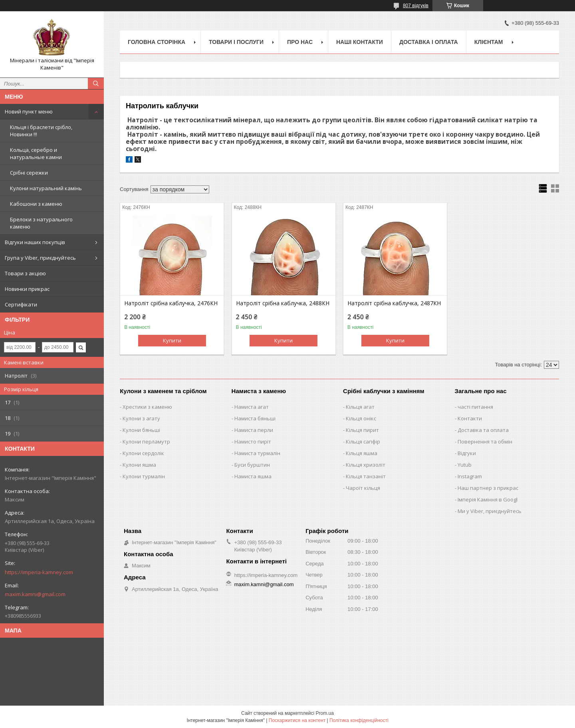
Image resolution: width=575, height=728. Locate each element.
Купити (172, 340)
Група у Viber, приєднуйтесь (40, 258)
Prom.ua (325, 713)
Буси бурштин (252, 465)
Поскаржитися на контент (297, 720)
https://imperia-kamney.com (39, 572)
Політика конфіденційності (359, 720)
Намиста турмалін (257, 453)
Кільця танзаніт (366, 476)
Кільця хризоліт (366, 465)
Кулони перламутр (146, 442)
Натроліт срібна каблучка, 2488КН (283, 303)
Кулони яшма (139, 465)
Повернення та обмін (485, 442)
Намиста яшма (253, 476)
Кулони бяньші (141, 430)
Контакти (470, 418)
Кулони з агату (141, 418)
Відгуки (467, 453)
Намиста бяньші (255, 418)
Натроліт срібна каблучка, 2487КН (394, 303)
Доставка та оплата (483, 430)
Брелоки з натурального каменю (41, 223)
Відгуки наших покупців (35, 242)
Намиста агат (252, 407)
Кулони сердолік (143, 453)
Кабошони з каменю (36, 204)
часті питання (475, 407)
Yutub (465, 465)
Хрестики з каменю (147, 407)
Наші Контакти (360, 42)
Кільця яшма (362, 453)
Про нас (300, 42)
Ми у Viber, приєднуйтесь (490, 511)
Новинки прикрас (27, 289)
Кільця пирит (362, 430)
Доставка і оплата (429, 42)
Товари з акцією (25, 273)
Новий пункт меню (29, 111)
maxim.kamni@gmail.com (35, 594)
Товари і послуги (236, 42)
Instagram (470, 476)
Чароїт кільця (363, 488)
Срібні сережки (29, 173)
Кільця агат (360, 407)
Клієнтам (489, 42)
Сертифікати (21, 304)
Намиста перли (254, 430)
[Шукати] (96, 84)
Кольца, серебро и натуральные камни (36, 153)
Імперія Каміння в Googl (488, 499)
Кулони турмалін (144, 476)
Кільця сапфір (363, 442)
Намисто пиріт (253, 442)
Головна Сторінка (157, 42)
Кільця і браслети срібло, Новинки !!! (41, 131)
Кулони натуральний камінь (46, 188)
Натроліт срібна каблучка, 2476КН (171, 303)
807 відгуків (416, 6)
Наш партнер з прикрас (488, 488)
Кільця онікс (361, 418)
